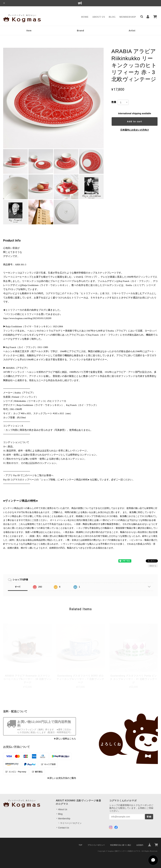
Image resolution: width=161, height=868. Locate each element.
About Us (99, 17)
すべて (18, 587)
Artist (132, 31)
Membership (128, 17)
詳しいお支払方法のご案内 (63, 778)
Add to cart (135, 121)
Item (29, 31)
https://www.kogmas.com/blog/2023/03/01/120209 (27, 318)
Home (85, 17)
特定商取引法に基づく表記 (121, 845)
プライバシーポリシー (96, 845)
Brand (80, 31)
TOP (80, 845)
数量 (114, 102)
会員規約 (140, 845)
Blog (112, 17)
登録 (149, 817)
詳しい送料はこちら (66, 739)
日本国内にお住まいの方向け (135, 130)
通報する (153, 566)
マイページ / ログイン (71, 823)
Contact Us (64, 828)
